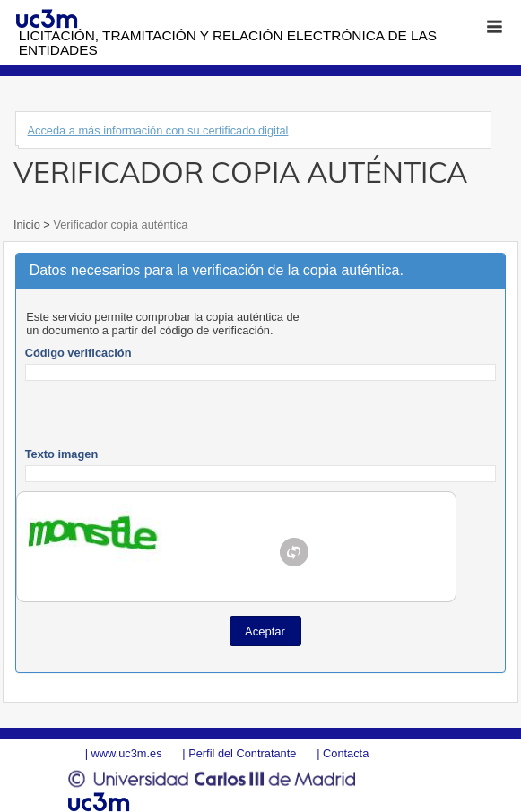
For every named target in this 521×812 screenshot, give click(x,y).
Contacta (346, 753)
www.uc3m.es (127, 753)
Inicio (28, 225)
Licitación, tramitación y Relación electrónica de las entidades (228, 43)
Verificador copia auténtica (119, 225)
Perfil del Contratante (242, 753)
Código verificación (78, 353)
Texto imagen (62, 454)
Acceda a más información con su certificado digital (158, 130)
